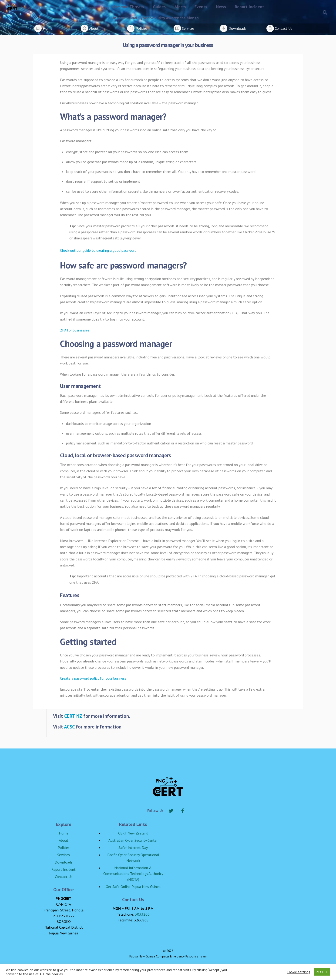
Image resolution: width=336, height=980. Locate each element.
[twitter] (171, 810)
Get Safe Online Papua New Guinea (133, 887)
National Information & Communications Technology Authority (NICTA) (133, 874)
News (221, 7)
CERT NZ (73, 716)
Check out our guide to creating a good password (98, 250)
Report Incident (249, 7)
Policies (64, 848)
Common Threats (128, 7)
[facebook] (183, 810)
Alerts (180, 7)
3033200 (142, 914)
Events (201, 7)
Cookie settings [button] (299, 972)
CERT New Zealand (133, 833)
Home (64, 833)
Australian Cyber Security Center (133, 840)
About (64, 840)
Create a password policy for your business (93, 678)
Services (64, 855)
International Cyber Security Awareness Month (156, 18)
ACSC (69, 727)
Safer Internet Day (133, 848)
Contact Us (64, 877)
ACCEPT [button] (322, 972)
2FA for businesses (75, 330)
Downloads (64, 862)
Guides (159, 7)
